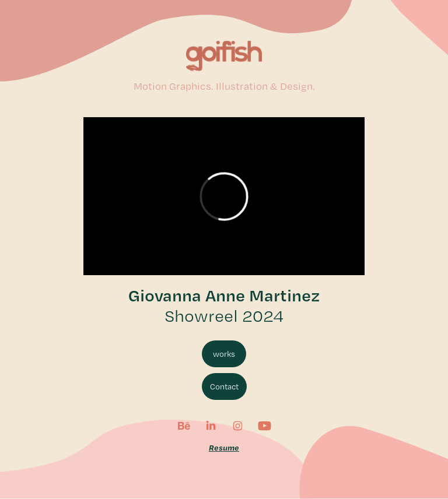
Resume (224, 447)
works (224, 354)
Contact (224, 386)
